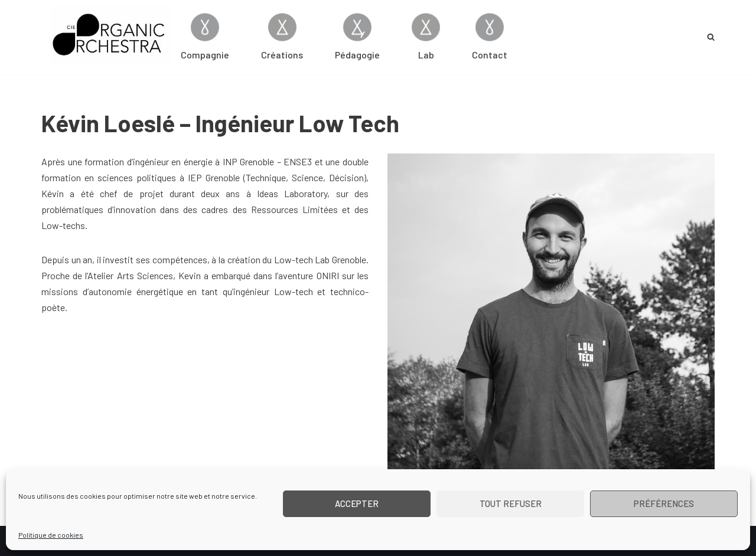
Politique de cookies (51, 535)
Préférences (664, 503)
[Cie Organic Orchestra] (110, 34)
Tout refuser (511, 503)
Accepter (357, 503)
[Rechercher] (711, 37)
